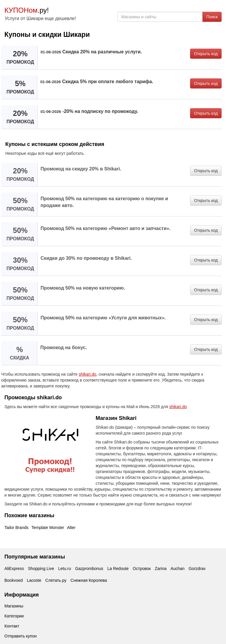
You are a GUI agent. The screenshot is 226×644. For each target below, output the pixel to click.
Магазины (14, 606)
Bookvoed (14, 580)
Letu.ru (65, 569)
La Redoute (118, 569)
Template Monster (48, 528)
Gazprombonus (89, 569)
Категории (14, 616)
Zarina (161, 569)
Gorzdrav (197, 569)
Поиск (212, 17)
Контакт (12, 626)
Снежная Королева (89, 580)
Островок (142, 569)
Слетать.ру (56, 580)
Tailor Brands (16, 528)
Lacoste (34, 580)
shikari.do (87, 374)
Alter (71, 528)
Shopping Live (41, 569)
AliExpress (14, 569)
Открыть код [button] (206, 54)
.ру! (27, 10)
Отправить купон (21, 636)
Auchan (178, 569)
